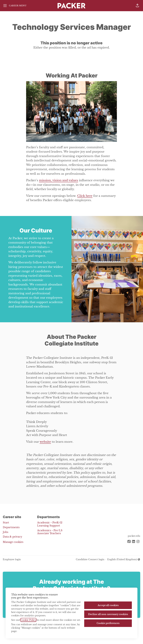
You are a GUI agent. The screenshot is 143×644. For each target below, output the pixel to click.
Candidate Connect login (90, 559)
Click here (85, 196)
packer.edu (134, 536)
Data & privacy (12, 537)
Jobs (6, 532)
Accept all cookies (108, 605)
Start (6, 523)
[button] (137, 6)
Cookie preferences (108, 623)
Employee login (12, 559)
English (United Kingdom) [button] (124, 560)
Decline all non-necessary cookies (108, 614)
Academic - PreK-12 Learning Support (50, 524)
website (45, 442)
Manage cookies (13, 542)
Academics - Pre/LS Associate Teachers (50, 532)
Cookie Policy (28, 620)
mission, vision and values (59, 180)
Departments (11, 527)
